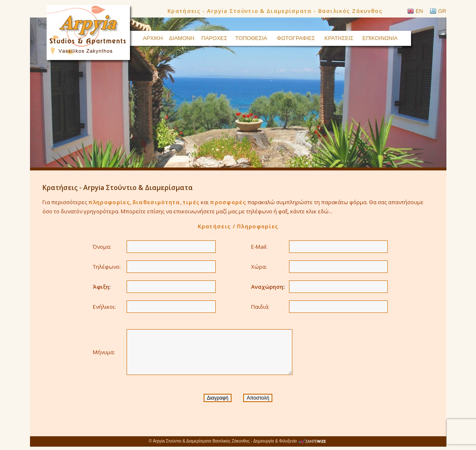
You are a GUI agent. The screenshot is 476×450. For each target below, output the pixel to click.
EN (419, 11)
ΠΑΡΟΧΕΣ (214, 38)
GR (442, 11)
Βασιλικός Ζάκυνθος (231, 441)
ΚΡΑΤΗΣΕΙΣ (339, 38)
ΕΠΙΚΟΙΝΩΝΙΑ (380, 38)
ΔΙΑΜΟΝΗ (182, 38)
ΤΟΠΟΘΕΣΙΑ (251, 38)
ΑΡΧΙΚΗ (153, 38)
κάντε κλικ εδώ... (311, 211)
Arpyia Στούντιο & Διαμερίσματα (182, 441)
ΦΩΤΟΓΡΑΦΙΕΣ (296, 38)
